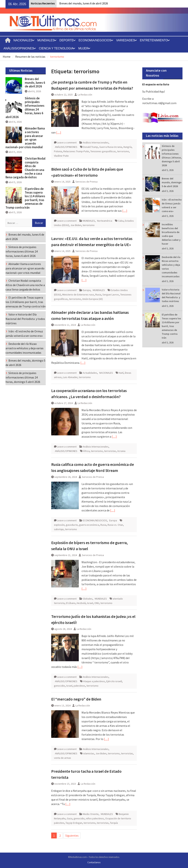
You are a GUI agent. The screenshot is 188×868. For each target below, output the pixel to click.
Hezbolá (81, 603)
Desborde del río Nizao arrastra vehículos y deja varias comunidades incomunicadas (25, 348)
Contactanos (94, 862)
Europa (87, 290)
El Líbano (71, 603)
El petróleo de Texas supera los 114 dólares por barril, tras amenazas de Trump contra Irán (171, 326)
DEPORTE (67, 40)
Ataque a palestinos (94, 681)
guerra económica (89, 525)
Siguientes (72, 835)
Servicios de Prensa (86, 182)
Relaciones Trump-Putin (76, 151)
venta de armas (63, 758)
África (86, 451)
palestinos (79, 686)
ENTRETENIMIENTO (154, 40)
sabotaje (59, 529)
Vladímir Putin (61, 156)
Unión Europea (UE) (93, 299)
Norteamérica (105, 221)
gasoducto (72, 525)
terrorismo (123, 151)
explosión (59, 525)
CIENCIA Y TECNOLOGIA (56, 48)
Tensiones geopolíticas (103, 151)
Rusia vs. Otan (115, 525)
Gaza (70, 818)
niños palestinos (95, 818)
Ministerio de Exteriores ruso (78, 295)
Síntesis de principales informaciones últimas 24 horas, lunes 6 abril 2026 (25, 108)
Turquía (114, 823)
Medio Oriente (91, 814)
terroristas (110, 451)
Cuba (121, 221)
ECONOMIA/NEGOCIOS (95, 40)
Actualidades (90, 373)
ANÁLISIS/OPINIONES (19, 48)
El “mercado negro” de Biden (76, 699)
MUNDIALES (46, 40)
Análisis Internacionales (96, 142)
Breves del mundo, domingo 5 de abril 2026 (172, 182)
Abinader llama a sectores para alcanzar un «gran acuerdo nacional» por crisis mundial (25, 138)
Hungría (128, 147)
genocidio (59, 686)
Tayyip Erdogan (74, 823)
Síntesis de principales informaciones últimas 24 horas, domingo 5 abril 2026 (23, 377)
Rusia (98, 295)
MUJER (83, 48)
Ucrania (121, 451)
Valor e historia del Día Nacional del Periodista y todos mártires (25, 319)
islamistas (89, 753)
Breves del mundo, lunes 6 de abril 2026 (84, 3)
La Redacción (85, 95)
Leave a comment (67, 142)
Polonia (58, 151)
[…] (59, 132)
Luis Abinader (70, 377)
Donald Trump (91, 147)
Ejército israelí (114, 681)
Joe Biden (76, 225)
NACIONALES (23, 40)
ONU (97, 603)
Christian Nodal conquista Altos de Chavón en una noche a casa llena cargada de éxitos (25, 168)
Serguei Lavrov (111, 295)
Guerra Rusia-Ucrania (111, 147)
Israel (90, 603)
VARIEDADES (126, 40)
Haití (121, 373)
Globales (88, 599)
